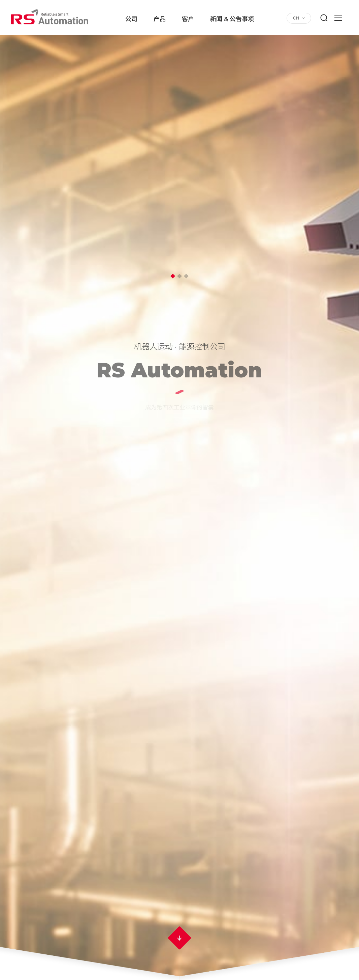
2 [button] (179, 276)
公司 (131, 20)
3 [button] (186, 276)
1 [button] (173, 276)
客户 (188, 20)
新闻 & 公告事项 (232, 20)
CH (296, 18)
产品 (160, 20)
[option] (179, 490)
